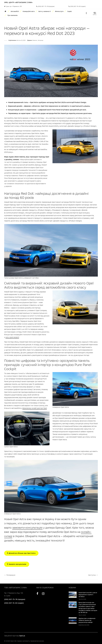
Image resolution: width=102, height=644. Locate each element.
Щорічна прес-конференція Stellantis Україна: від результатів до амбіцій (87, 620)
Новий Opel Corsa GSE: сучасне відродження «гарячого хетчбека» (88, 595)
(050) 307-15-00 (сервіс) (77, 6)
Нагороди (41, 40)
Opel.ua (22, 636)
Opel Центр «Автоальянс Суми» (18, 2)
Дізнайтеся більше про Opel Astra (21, 553)
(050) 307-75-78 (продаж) (45, 6)
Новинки (35, 40)
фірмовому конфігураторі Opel (35, 408)
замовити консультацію (27, 528)
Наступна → (93, 575)
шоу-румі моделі (12, 337)
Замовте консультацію (17, 564)
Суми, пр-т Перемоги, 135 (13, 6)
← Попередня (10, 575)
